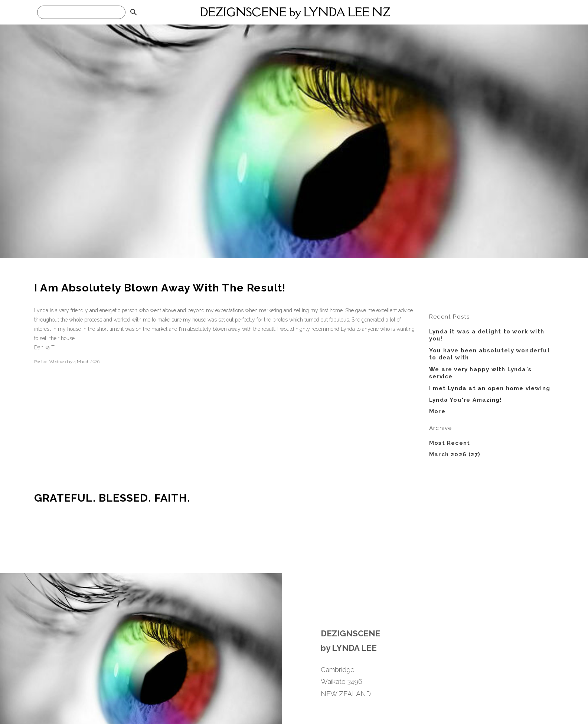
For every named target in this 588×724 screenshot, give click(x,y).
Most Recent (450, 443)
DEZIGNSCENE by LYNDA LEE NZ (295, 12)
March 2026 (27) (455, 454)
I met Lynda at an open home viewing (490, 388)
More (437, 411)
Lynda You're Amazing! (465, 400)
